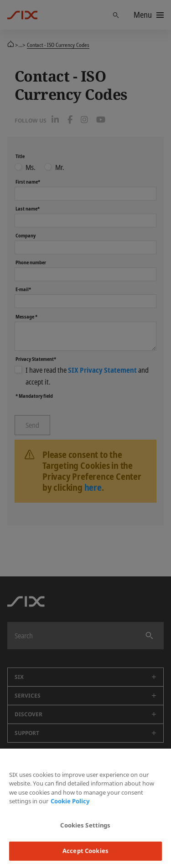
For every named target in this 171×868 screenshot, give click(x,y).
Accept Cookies (85, 851)
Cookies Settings (85, 825)
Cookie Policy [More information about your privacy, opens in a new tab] (70, 801)
